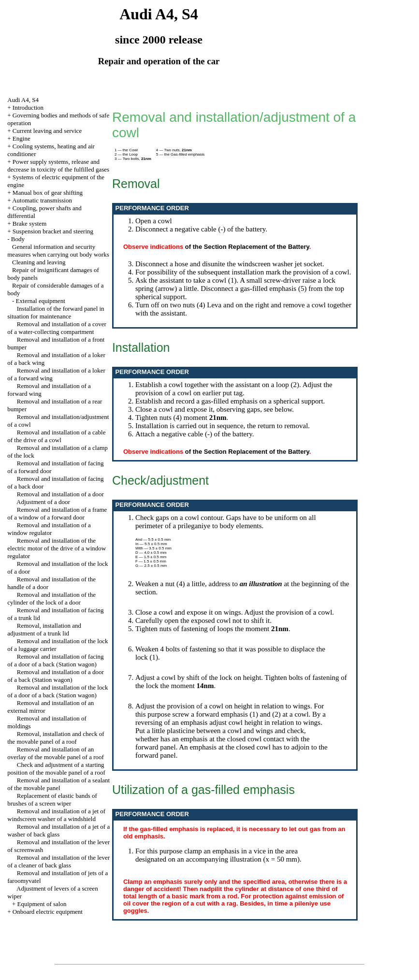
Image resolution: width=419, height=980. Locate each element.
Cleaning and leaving (39, 262)
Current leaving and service (47, 131)
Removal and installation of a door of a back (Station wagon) (56, 676)
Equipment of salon (42, 904)
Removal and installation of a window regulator (49, 529)
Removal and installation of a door (60, 494)
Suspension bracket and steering (53, 231)
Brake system (29, 223)
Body (18, 239)
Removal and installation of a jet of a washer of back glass (58, 830)
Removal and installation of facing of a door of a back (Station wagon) (55, 660)
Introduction (28, 108)
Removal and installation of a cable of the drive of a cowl (56, 436)
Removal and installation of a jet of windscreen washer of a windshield (56, 815)
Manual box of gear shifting (48, 193)
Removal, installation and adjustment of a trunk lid (44, 629)
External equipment (41, 301)
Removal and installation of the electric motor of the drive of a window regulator (57, 548)
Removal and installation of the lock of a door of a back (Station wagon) (58, 691)
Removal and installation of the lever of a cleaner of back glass (58, 861)
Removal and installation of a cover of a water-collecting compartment (57, 328)
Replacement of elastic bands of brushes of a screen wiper (52, 800)
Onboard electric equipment (48, 912)
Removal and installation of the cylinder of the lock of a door (51, 598)
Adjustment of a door (43, 502)
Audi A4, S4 (23, 100)
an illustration (261, 584)
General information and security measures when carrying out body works (58, 251)
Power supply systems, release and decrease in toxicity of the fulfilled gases (58, 166)
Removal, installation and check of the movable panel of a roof (56, 738)
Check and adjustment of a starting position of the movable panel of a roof (56, 769)
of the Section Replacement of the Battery (247, 247)
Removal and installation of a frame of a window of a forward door (57, 513)
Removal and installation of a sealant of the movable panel (58, 784)
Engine (22, 138)
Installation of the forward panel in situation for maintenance (56, 312)
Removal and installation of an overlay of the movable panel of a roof (56, 753)
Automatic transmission (42, 200)
